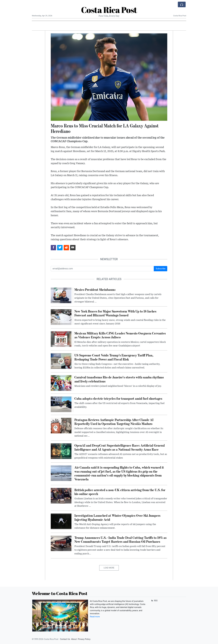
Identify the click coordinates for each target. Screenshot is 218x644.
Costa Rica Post (109, 10)
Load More (109, 568)
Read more (95, 617)
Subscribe (161, 269)
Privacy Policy (84, 639)
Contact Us (65, 639)
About (74, 639)
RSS (154, 601)
